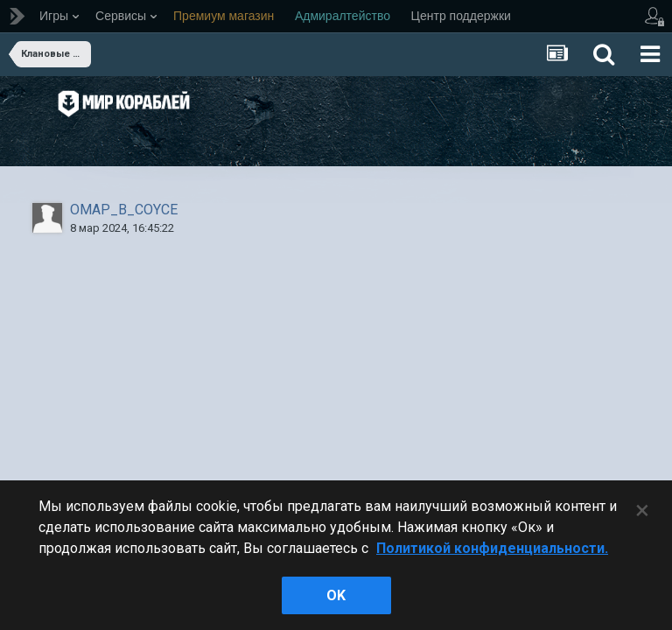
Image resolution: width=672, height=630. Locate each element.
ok (336, 595)
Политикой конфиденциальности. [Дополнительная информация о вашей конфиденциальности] (492, 548)
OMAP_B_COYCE (124, 210)
